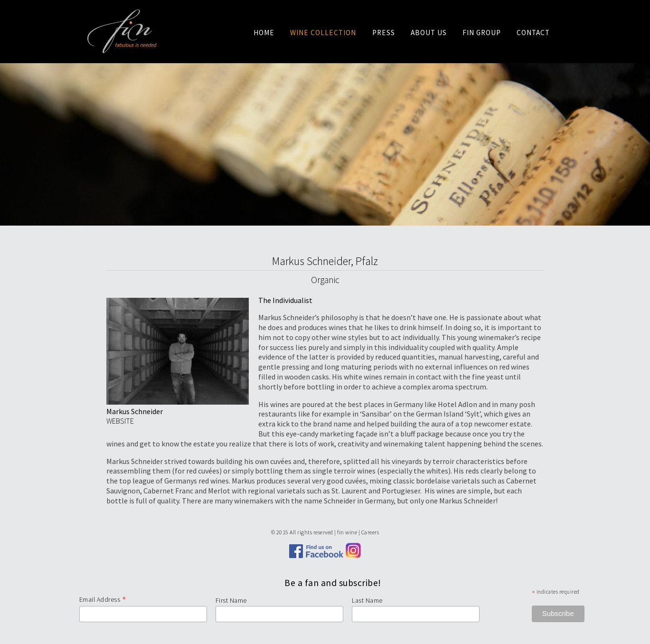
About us (429, 33)
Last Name (367, 600)
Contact (533, 33)
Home (264, 33)
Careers (370, 532)
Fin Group (482, 33)
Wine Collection (323, 33)
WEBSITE (120, 421)
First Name (231, 600)
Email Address (103, 599)
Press (384, 33)
